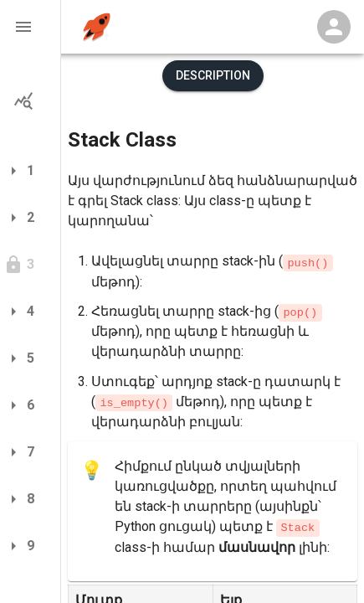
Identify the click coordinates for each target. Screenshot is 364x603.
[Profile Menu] (334, 27)
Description (213, 75)
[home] (97, 27)
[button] (30, 27)
